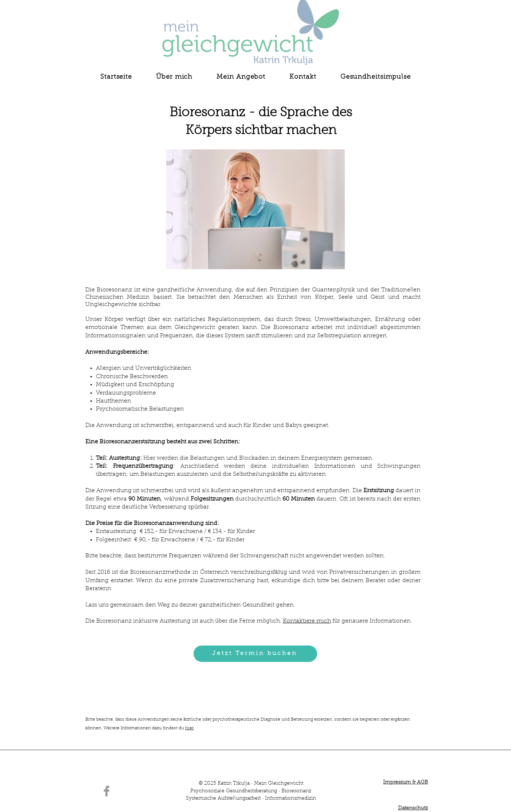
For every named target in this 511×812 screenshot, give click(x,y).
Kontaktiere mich (307, 621)
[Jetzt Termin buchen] (255, 654)
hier (189, 728)
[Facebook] (107, 791)
